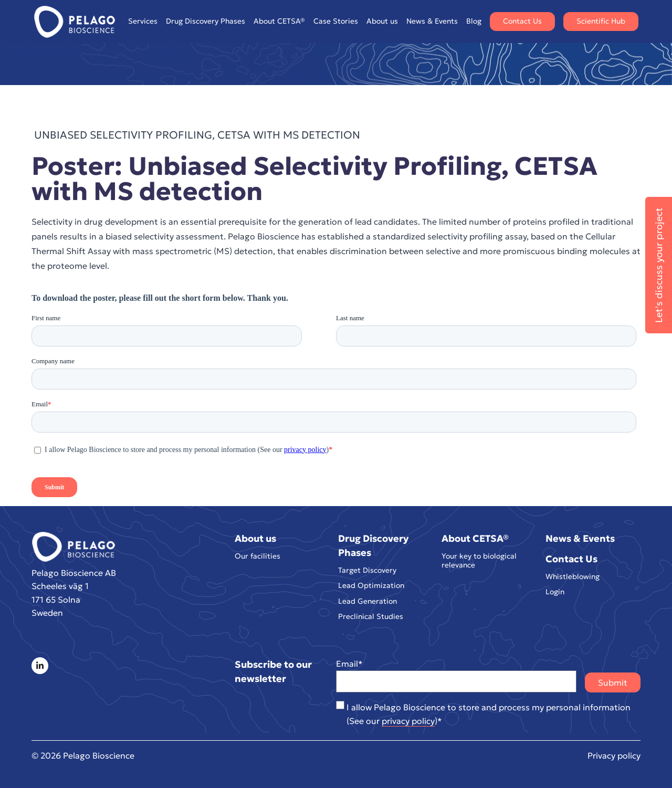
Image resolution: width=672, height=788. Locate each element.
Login (555, 592)
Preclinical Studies (371, 617)
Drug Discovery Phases (206, 21)
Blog (474, 21)
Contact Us (522, 21)
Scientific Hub (601, 21)
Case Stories (336, 21)
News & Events (432, 21)
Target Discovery (367, 570)
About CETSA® (279, 21)
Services (143, 21)
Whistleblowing (573, 577)
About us (382, 21)
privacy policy (408, 721)
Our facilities (258, 556)
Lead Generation (367, 601)
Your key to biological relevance (479, 561)
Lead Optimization (371, 586)
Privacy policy (614, 755)
